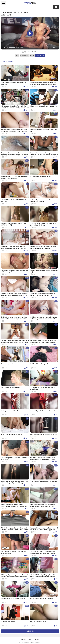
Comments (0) (40, 56)
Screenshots (24, 56)
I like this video (23, 52)
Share (32, 56)
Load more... (30, 631)
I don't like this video (25, 52)
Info (17, 56)
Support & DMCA (26, 639)
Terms (37, 639)
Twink (30, 3)
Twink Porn (28, 642)
